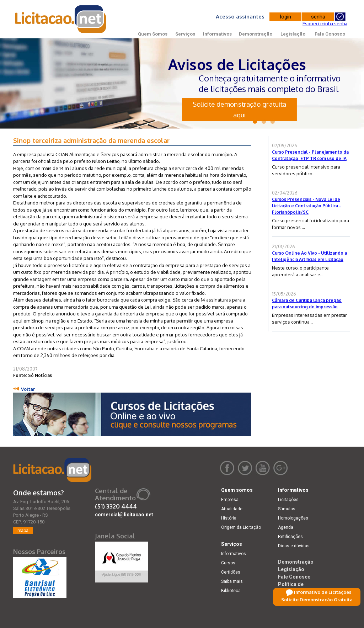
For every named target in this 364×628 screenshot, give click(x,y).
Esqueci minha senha (325, 23)
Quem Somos (153, 34)
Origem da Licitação (241, 527)
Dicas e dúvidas (294, 546)
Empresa (230, 500)
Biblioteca (231, 591)
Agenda (286, 527)
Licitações (288, 500)
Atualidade (232, 509)
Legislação (293, 34)
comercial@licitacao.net (124, 515)
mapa (23, 530)
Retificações (290, 537)
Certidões (231, 572)
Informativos (217, 34)
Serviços (185, 34)
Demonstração (256, 34)
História (229, 518)
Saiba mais (232, 581)
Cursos (228, 563)
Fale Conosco (330, 34)
